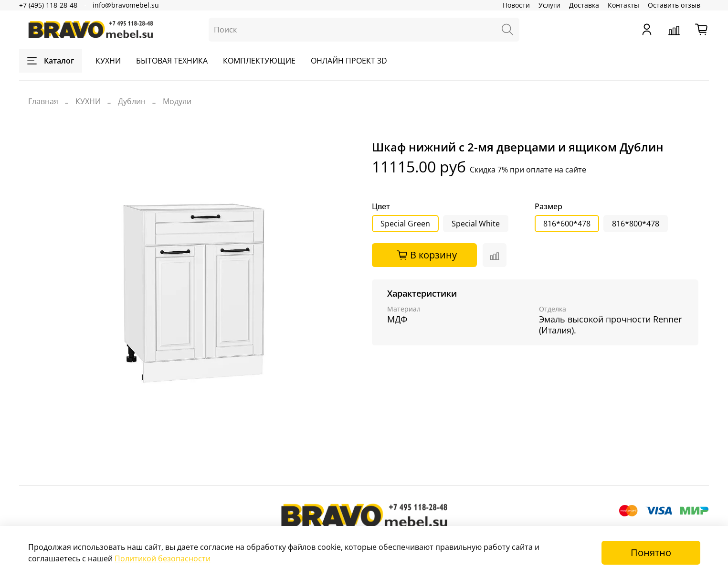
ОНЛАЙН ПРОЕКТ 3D (349, 61)
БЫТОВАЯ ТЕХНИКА (172, 61)
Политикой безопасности (163, 558)
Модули (177, 101)
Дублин (132, 101)
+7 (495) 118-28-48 (48, 5)
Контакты (623, 5)
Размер (549, 207)
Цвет (381, 207)
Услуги (549, 5)
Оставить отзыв (674, 5)
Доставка (584, 5)
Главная (43, 101)
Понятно (651, 552)
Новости (516, 5)
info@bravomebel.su (126, 5)
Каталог (51, 61)
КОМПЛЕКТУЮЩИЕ (259, 61)
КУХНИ (108, 61)
